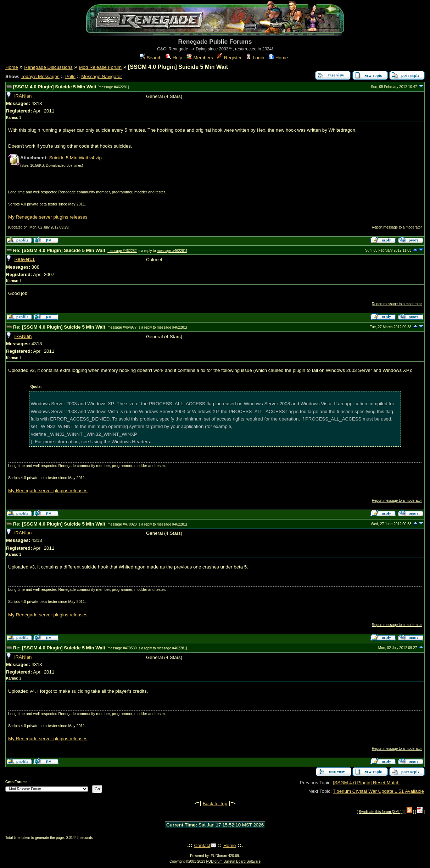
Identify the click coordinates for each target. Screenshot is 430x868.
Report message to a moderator (397, 227)
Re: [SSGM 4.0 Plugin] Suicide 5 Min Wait (59, 250)
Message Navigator (102, 76)
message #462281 (113, 87)
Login (255, 58)
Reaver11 (24, 259)
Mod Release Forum (100, 67)
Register (229, 58)
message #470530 (122, 648)
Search (151, 58)
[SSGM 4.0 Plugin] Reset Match (366, 783)
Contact (202, 845)
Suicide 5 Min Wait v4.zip (75, 158)
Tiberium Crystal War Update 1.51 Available (378, 791)
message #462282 (122, 251)
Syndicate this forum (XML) (380, 812)
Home (278, 58)
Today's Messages (40, 76)
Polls (70, 76)
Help (174, 58)
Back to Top (215, 804)
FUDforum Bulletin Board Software (233, 861)
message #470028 (122, 524)
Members (200, 58)
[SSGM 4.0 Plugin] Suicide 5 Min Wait (55, 87)
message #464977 (122, 327)
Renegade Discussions (48, 67)
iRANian (23, 96)
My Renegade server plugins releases (48, 217)
